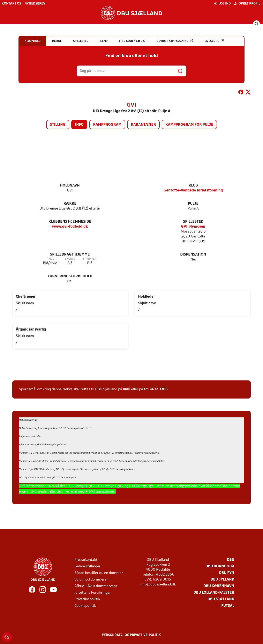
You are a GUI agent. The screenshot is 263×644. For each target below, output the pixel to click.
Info (79, 125)
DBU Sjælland (221, 599)
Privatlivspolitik (87, 599)
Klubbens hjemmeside (70, 222)
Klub (193, 186)
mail (127, 389)
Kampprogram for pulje (189, 125)
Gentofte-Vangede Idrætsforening (193, 191)
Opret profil (247, 3)
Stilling (58, 125)
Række (70, 204)
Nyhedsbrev (35, 4)
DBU (231, 560)
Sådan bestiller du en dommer (99, 573)
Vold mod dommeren (91, 580)
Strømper (90, 259)
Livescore (214, 41)
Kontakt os (11, 4)
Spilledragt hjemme (70, 255)
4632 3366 (159, 389)
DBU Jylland (222, 580)
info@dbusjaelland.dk (158, 585)
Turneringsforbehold (70, 276)
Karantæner (143, 125)
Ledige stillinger (87, 566)
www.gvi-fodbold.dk (70, 227)
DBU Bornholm (220, 566)
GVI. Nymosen (193, 227)
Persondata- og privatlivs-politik (131, 635)
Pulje (193, 204)
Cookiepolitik (85, 606)
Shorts (70, 259)
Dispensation (193, 255)
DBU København (219, 586)
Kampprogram (107, 125)
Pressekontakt (86, 560)
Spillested (193, 222)
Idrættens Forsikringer (93, 593)
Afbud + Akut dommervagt (96, 586)
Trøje (50, 259)
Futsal (228, 606)
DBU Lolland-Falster (214, 593)
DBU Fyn (227, 573)
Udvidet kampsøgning (175, 41)
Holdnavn (70, 186)
